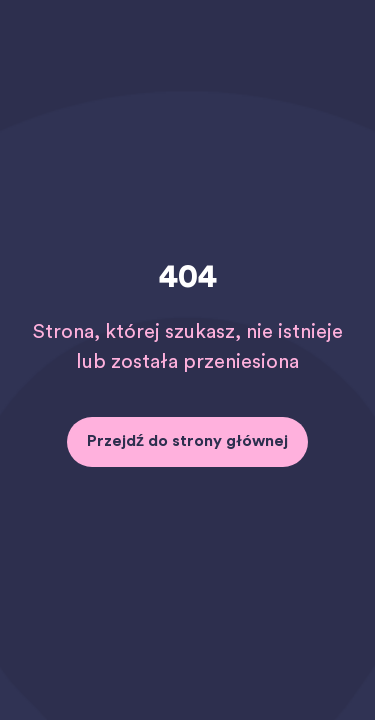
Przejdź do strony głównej (187, 441)
